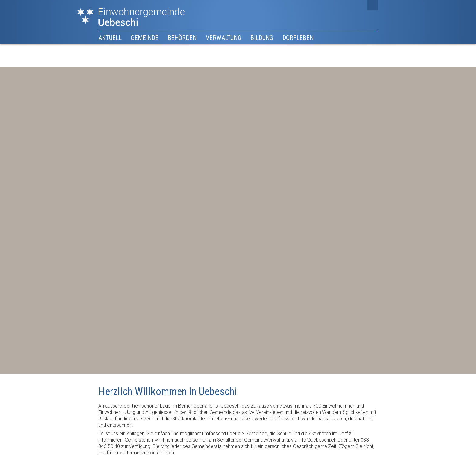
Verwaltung (224, 38)
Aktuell (110, 38)
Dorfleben (298, 38)
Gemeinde (145, 38)
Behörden (182, 38)
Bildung (262, 38)
